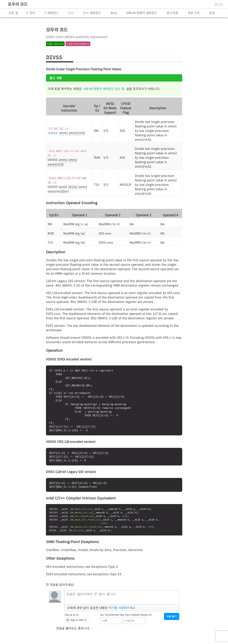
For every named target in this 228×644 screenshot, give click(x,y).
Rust (114, 13)
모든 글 (13, 13)
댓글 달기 (172, 618)
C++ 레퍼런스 (92, 13)
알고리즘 (172, 13)
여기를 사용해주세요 (122, 609)
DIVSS (53, 133)
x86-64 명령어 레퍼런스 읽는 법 (104, 89)
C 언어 (31, 13)
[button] (78, 621)
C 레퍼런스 (52, 13)
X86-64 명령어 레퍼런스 (142, 13)
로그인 (219, 4)
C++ (71, 13)
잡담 (212, 13)
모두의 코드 (18, 4)
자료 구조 (194, 13)
